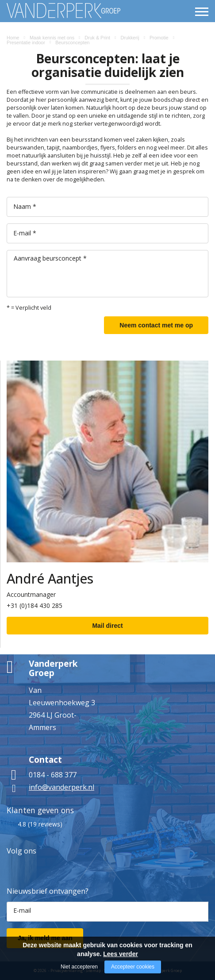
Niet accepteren (79, 967)
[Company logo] (36, 11)
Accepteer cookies (133, 967)
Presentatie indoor (26, 42)
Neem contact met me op (156, 325)
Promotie (159, 38)
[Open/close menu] (202, 12)
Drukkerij (130, 38)
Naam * (25, 206)
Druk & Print (97, 38)
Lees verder (121, 954)
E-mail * (25, 233)
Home (13, 38)
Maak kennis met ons (52, 38)
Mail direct (107, 626)
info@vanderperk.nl (61, 787)
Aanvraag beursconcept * (50, 258)
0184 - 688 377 (53, 775)
